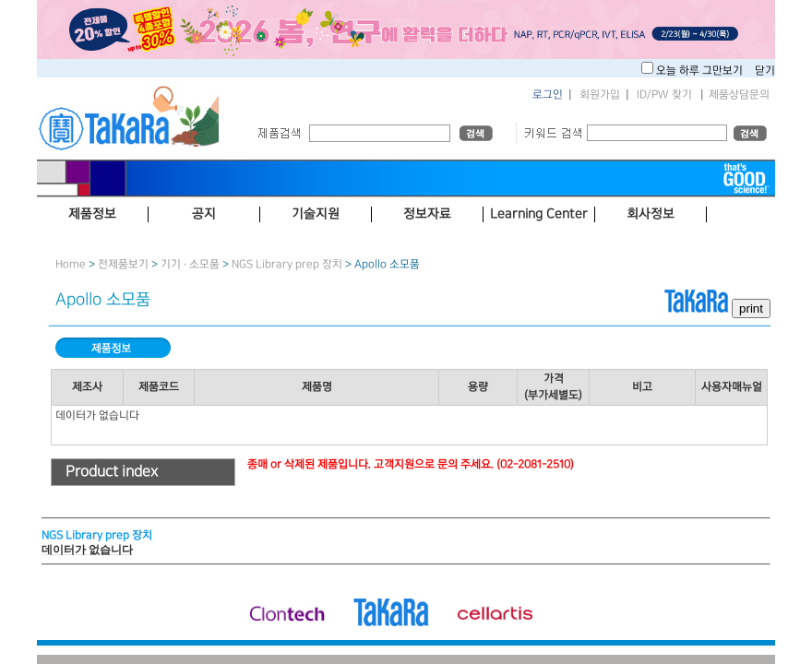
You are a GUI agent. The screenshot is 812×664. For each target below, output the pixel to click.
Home (71, 264)
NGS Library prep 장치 (287, 264)
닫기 (765, 71)
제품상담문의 (739, 95)
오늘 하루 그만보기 (701, 71)
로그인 (548, 95)
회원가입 (600, 95)
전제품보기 (123, 264)
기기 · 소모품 (190, 264)
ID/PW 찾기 (664, 95)
